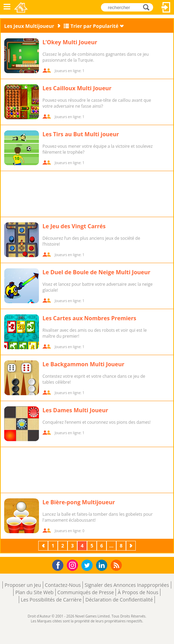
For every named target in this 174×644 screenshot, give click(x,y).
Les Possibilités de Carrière (51, 600)
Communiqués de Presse (86, 592)
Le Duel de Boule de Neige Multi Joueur (96, 272)
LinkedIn (103, 565)
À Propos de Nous (138, 592)
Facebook (60, 564)
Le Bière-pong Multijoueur (79, 502)
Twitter (88, 566)
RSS (117, 565)
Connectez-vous (166, 7)
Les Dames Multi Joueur (75, 410)
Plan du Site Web (34, 592)
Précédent (44, 546)
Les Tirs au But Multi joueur (81, 134)
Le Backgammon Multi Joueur (83, 364)
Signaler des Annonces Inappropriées (127, 585)
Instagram (73, 565)
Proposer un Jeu (23, 585)
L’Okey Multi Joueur (70, 42)
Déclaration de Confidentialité (119, 600)
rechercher (148, 7)
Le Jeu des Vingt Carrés (74, 226)
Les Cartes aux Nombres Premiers (89, 318)
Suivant (132, 546)
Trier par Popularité (95, 26)
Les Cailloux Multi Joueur (77, 88)
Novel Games (21, 7)
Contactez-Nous (63, 585)
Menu (7, 7)
